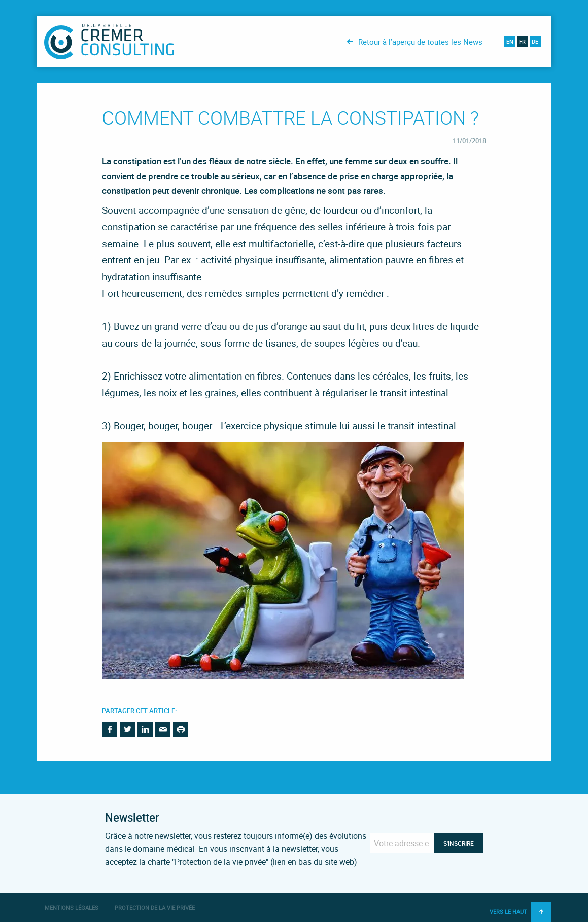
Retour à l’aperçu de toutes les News (420, 42)
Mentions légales (72, 908)
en (510, 41)
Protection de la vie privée (155, 908)
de (535, 41)
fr (522, 41)
